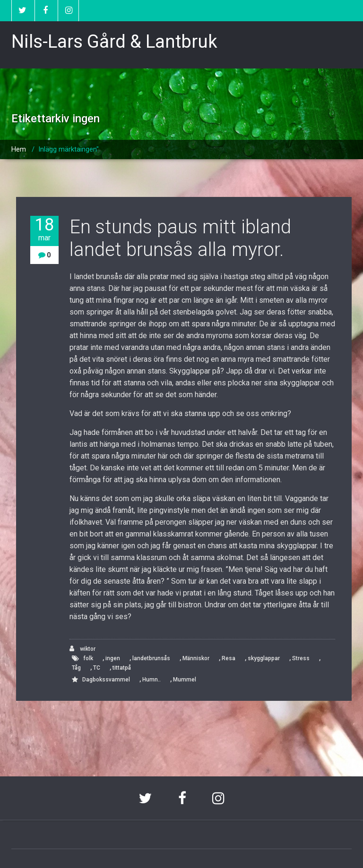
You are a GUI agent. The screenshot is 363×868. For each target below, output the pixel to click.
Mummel (185, 680)
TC (97, 668)
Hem (19, 149)
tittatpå (122, 668)
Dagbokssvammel (106, 680)
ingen (113, 658)
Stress (301, 658)
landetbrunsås (151, 658)
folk (88, 658)
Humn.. (151, 680)
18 (44, 229)
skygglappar (264, 658)
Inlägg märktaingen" (69, 149)
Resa (229, 658)
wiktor (82, 649)
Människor (196, 658)
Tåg (76, 668)
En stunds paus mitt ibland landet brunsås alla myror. (180, 238)
